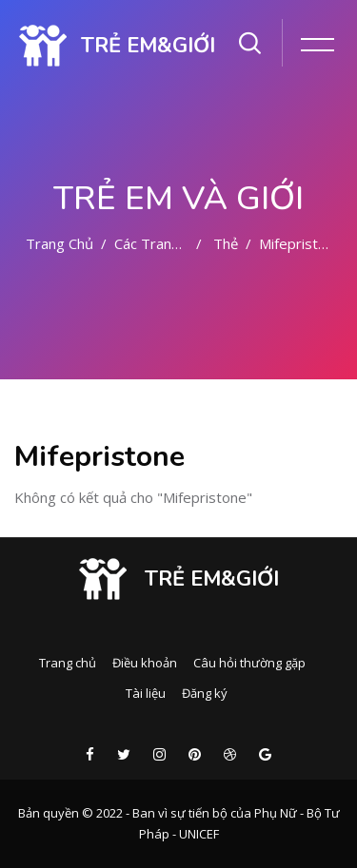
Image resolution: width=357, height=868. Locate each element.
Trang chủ (59, 243)
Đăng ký (205, 693)
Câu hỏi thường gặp (249, 663)
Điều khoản (145, 663)
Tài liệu (146, 693)
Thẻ (226, 243)
